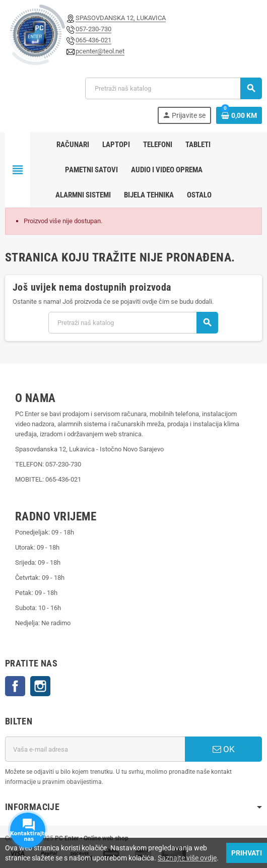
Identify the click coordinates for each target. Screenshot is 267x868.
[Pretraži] (173, 88)
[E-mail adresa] (95, 749)
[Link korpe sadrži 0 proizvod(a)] (239, 115)
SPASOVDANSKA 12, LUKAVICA (121, 18)
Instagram (40, 686)
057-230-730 (93, 29)
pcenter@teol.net (100, 51)
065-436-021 (93, 40)
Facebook (15, 686)
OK (224, 749)
